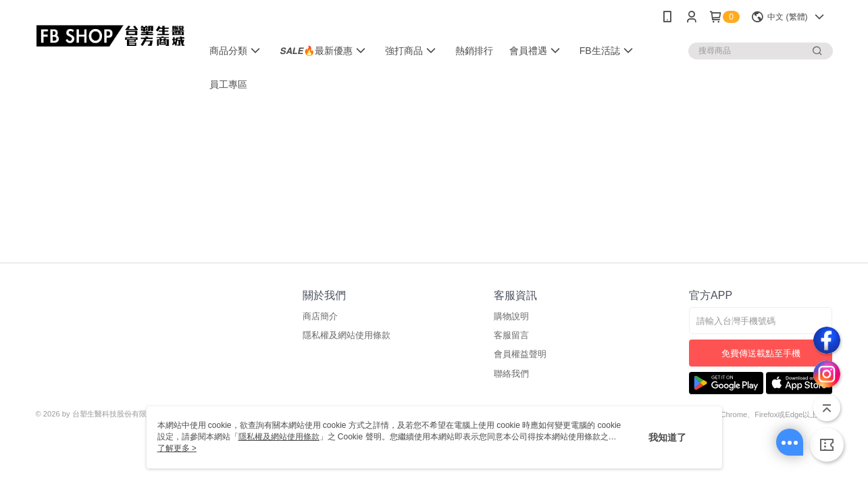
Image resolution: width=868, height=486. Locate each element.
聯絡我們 (511, 374)
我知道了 (667, 437)
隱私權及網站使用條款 (347, 335)
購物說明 (511, 316)
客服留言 (511, 335)
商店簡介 (320, 316)
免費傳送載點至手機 (761, 353)
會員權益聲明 (520, 354)
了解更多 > (177, 448)
